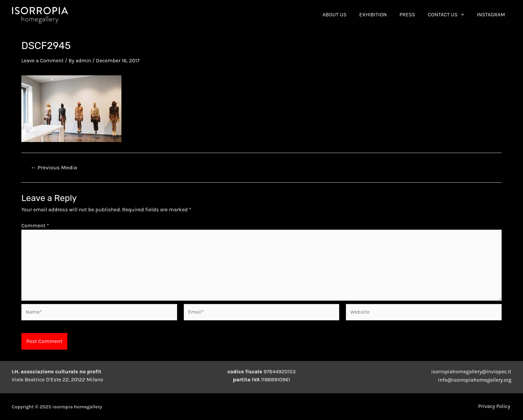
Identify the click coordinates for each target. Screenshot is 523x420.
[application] (464, 15)
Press (412, 14)
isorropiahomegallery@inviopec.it (470, 372)
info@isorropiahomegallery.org (474, 380)
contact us (449, 15)
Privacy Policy (495, 406)
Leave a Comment (43, 60)
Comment (35, 225)
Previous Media (54, 167)
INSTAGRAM (492, 14)
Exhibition (380, 14)
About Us (344, 14)
